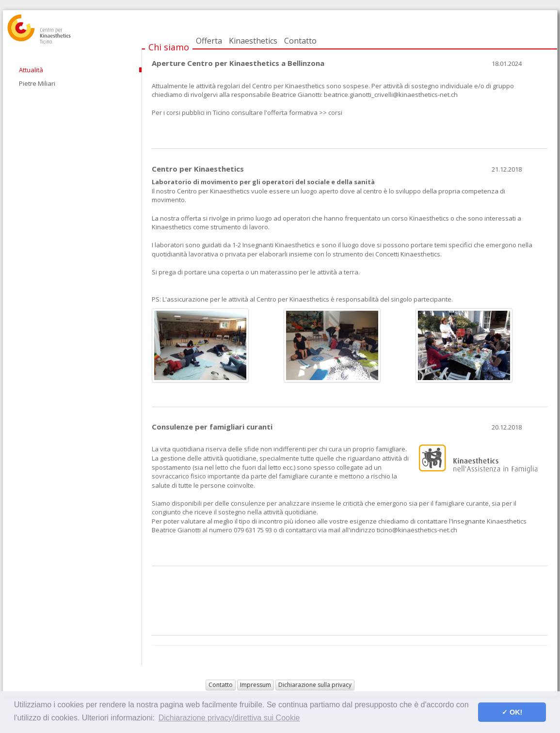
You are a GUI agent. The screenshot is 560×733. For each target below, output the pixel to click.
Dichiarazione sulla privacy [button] (315, 685)
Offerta (209, 41)
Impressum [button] (256, 685)
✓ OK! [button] (512, 712)
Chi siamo (169, 47)
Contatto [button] (221, 685)
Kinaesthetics (253, 41)
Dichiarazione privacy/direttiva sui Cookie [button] (229, 718)
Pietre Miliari (37, 83)
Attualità (31, 70)
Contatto (300, 41)
